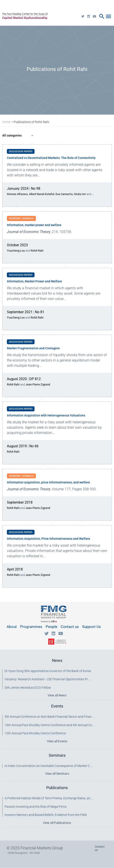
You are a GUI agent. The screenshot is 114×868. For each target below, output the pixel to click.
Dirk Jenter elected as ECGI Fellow (28, 688)
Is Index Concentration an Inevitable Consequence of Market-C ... (49, 766)
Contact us (70, 627)
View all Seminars (57, 774)
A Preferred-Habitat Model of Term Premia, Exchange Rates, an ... (49, 798)
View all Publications (57, 823)
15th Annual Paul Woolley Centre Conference (35, 733)
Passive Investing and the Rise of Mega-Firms (36, 807)
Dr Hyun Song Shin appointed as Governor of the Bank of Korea (48, 671)
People (51, 627)
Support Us (92, 627)
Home (6, 122)
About (12, 627)
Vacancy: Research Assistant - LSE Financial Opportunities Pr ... (48, 679)
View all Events (57, 741)
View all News (57, 695)
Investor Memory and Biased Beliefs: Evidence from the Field (46, 815)
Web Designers (18, 853)
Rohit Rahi (37, 251)
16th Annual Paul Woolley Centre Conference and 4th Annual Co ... (50, 725)
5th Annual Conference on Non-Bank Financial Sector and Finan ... (49, 717)
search (102, 16)
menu (108, 16)
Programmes (31, 627)
